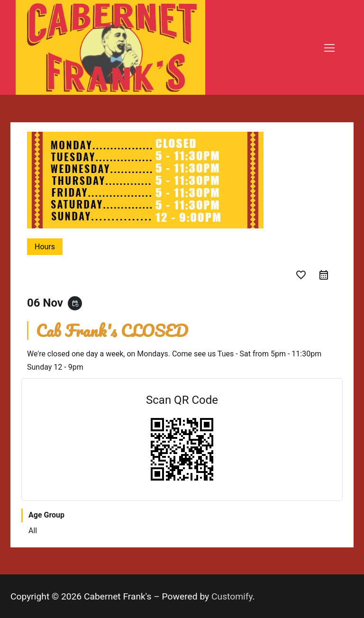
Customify (232, 596)
